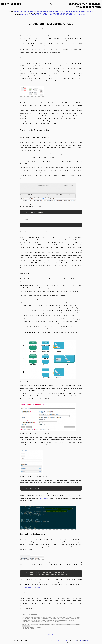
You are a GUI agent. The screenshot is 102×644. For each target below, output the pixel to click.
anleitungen (41, 15)
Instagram (33, 12)
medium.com (18, 12)
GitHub (46, 12)
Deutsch (74, 641)
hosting (57, 15)
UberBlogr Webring (54, 642)
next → (54, 634)
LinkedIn (26, 12)
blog (22, 15)
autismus (84, 15)
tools (62, 15)
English (81, 641)
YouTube (40, 12)
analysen (27, 15)
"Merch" (51, 12)
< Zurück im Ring (38, 642)
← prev (49, 634)
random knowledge (87, 12)
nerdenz (34, 15)
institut (67, 12)
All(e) (86, 641)
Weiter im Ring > (64, 642)
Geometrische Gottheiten (64, 13)
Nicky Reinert (11, 4)
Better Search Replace (31, 587)
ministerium (59, 12)
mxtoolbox (44, 268)
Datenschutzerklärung (64, 641)
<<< (22, 24)
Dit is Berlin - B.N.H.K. (46, 13)
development (69, 15)
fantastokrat (76, 12)
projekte (77, 15)
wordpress (50, 15)
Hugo (34, 641)
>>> (79, 24)
